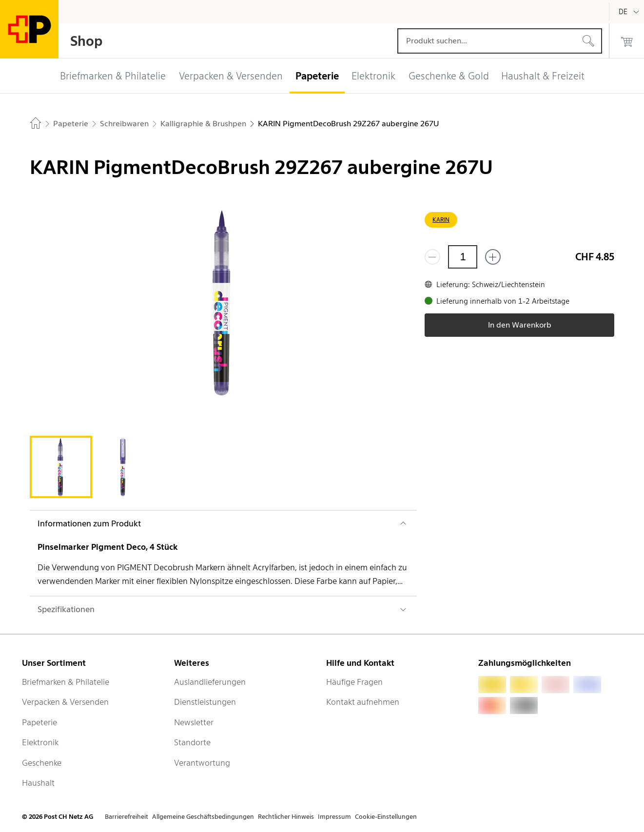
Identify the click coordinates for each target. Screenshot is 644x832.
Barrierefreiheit (127, 817)
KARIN (441, 220)
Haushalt (38, 783)
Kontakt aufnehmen (363, 702)
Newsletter (194, 722)
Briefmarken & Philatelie (66, 682)
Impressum (334, 817)
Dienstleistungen (205, 702)
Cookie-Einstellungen (386, 817)
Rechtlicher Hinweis (286, 817)
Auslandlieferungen (210, 682)
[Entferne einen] (432, 257)
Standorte (192, 742)
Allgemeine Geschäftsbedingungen (203, 817)
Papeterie (39, 722)
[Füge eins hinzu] (493, 257)
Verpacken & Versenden (65, 702)
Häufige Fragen (354, 682)
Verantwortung (202, 763)
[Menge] (463, 257)
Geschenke (42, 763)
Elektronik (40, 742)
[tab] (61, 467)
